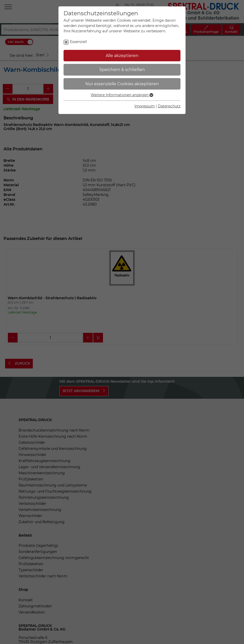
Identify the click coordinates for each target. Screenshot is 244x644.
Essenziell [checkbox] (78, 42)
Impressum (145, 106)
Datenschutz (169, 106)
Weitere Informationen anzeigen (122, 95)
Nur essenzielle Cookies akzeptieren (122, 84)
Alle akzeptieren (122, 56)
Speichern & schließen (122, 70)
